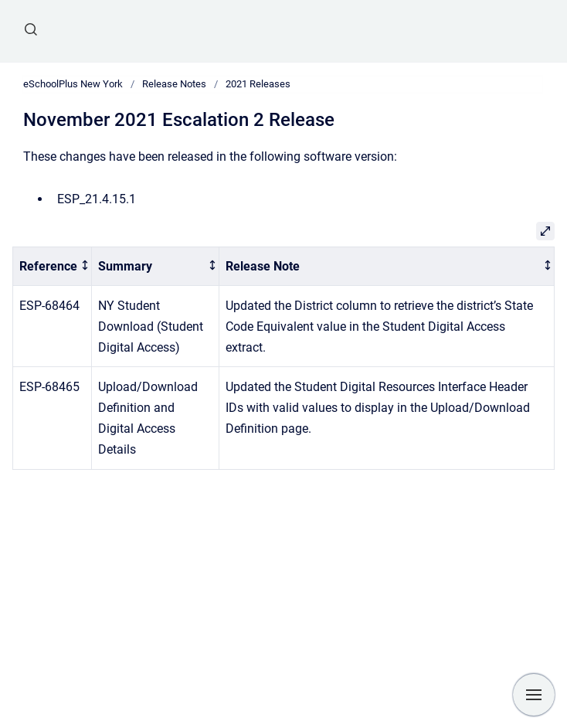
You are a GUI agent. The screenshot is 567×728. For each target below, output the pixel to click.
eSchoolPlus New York (73, 84)
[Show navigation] (534, 695)
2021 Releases (258, 84)
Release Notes (174, 84)
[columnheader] (53, 266)
